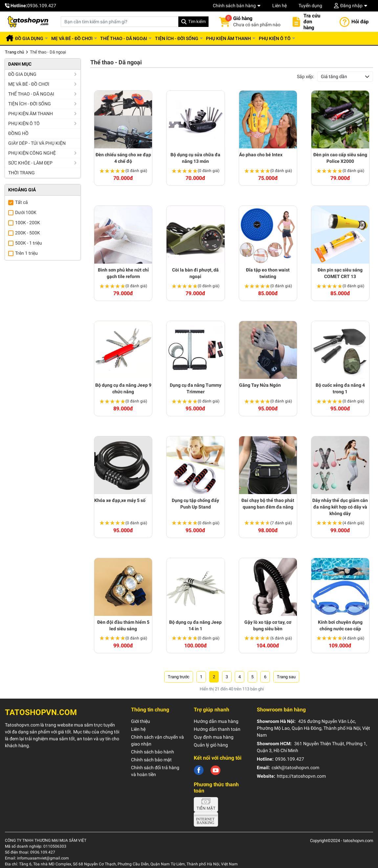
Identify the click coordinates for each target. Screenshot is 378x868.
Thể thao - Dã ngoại (136, 38)
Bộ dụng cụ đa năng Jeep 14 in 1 (195, 625)
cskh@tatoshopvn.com (295, 768)
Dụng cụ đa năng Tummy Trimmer (196, 388)
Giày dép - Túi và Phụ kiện (37, 143)
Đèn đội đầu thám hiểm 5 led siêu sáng (123, 625)
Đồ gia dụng (34, 38)
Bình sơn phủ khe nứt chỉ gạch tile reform (123, 273)
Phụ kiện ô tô (297, 38)
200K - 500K (28, 233)
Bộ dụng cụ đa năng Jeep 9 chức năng (123, 388)
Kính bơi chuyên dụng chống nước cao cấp (340, 625)
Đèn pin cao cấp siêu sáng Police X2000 (340, 158)
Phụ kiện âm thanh (247, 38)
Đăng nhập (351, 6)
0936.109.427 (42, 6)
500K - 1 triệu (29, 243)
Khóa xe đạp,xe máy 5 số (120, 500)
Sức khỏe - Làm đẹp (30, 163)
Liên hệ (279, 6)
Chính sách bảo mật (151, 760)
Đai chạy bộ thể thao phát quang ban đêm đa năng (268, 504)
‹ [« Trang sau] (179, 677)
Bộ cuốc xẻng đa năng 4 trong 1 (340, 388)
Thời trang (22, 173)
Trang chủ (14, 52)
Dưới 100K (26, 212)
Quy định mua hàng (214, 737)
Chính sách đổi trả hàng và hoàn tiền (155, 771)
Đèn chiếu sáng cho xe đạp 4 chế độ (123, 158)
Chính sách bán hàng (234, 6)
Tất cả (22, 202)
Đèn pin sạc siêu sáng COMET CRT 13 (340, 273)
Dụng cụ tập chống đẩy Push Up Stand (195, 504)
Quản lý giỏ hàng (211, 745)
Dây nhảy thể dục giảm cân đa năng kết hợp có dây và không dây (340, 507)
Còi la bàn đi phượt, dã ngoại (195, 273)
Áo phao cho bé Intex (261, 155)
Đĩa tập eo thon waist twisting (268, 273)
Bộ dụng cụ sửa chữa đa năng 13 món (195, 158)
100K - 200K (28, 223)
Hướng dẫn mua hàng (216, 721)
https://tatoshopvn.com (301, 776)
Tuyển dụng (310, 6)
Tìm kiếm (197, 22)
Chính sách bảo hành (153, 752)
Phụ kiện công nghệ (32, 153)
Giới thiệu (141, 721)
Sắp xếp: (305, 76)
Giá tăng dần (334, 76)
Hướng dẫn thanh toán (217, 729)
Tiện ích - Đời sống (192, 38)
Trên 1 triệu (26, 253)
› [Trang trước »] (286, 677)
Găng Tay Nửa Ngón (260, 385)
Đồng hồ (18, 133)
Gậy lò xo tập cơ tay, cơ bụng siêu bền (268, 625)
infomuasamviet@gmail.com (43, 858)
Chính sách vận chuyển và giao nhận (157, 740)
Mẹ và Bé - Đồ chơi (80, 38)
